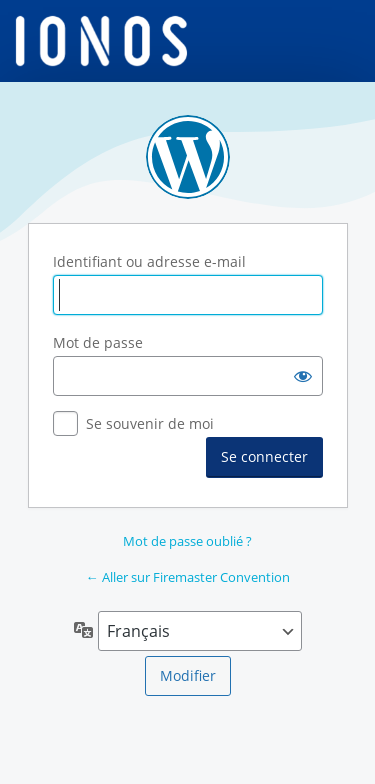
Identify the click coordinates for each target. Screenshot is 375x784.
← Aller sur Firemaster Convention (188, 577)
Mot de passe (98, 342)
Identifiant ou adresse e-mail (149, 261)
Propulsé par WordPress (188, 157)
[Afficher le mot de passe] (303, 376)
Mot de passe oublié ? (187, 541)
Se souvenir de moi (150, 423)
